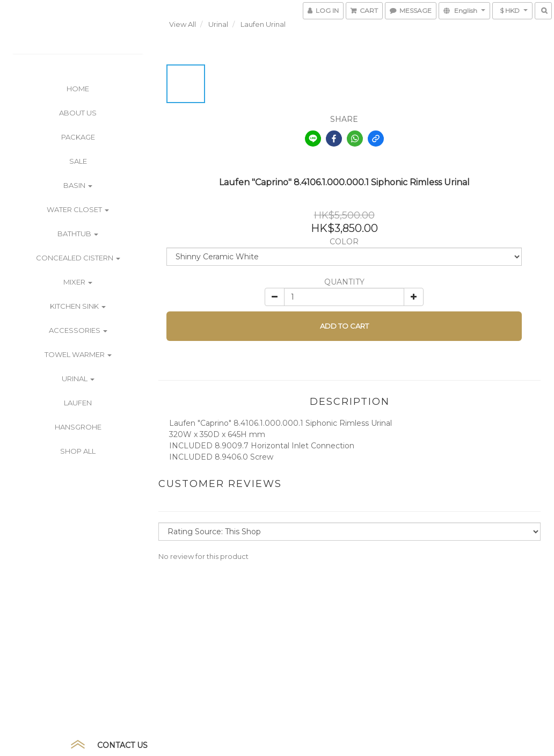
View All (183, 24)
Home (78, 89)
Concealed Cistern (78, 258)
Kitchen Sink (78, 306)
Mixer (78, 282)
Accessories (78, 330)
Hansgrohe (78, 427)
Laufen (78, 403)
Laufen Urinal (263, 24)
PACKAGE (78, 137)
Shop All (78, 451)
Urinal (78, 379)
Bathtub (78, 234)
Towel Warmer (78, 354)
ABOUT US (78, 113)
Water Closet (78, 209)
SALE (78, 161)
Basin (78, 185)
